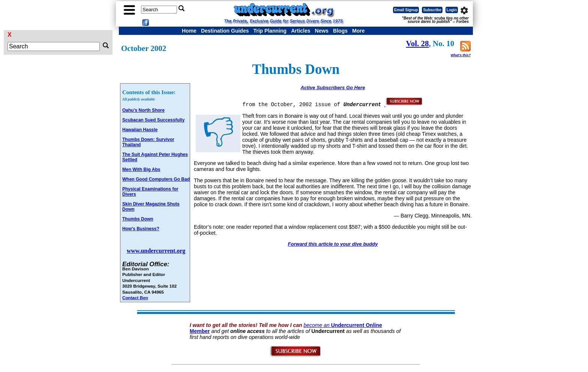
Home (189, 31)
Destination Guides (225, 31)
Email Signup (406, 10)
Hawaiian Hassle (140, 130)
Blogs (340, 31)
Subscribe (432, 10)
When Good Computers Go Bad (156, 179)
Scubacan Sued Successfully (153, 120)
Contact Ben (135, 298)
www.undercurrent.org (156, 251)
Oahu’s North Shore (143, 110)
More (358, 31)
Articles (301, 31)
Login (452, 10)
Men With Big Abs (141, 169)
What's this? (461, 55)
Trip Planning (270, 31)
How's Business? (141, 229)
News (322, 31)
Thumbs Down (138, 219)
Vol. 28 (418, 43)
